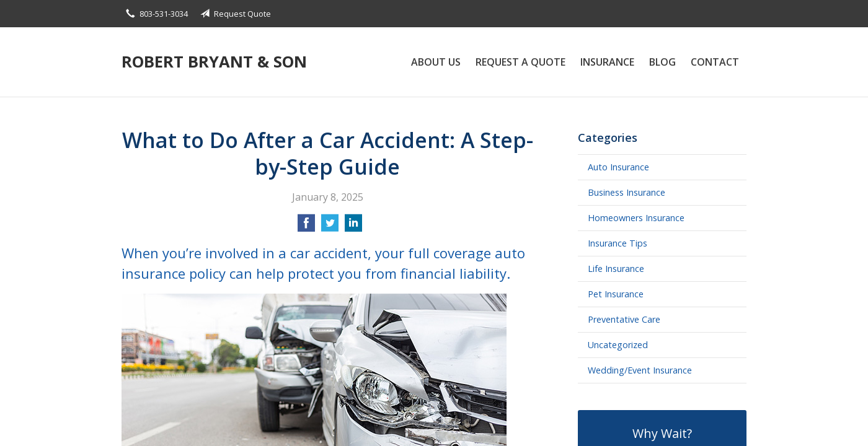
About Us (436, 62)
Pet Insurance (616, 294)
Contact (715, 62)
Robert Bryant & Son (214, 62)
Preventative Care (624, 319)
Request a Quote (520, 62)
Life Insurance (616, 269)
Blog (662, 62)
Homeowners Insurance (636, 218)
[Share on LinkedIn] (353, 227)
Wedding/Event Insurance (640, 370)
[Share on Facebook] (306, 227)
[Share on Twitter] (330, 227)
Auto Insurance (618, 167)
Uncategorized (618, 345)
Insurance (607, 62)
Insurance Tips (618, 243)
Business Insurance (627, 192)
